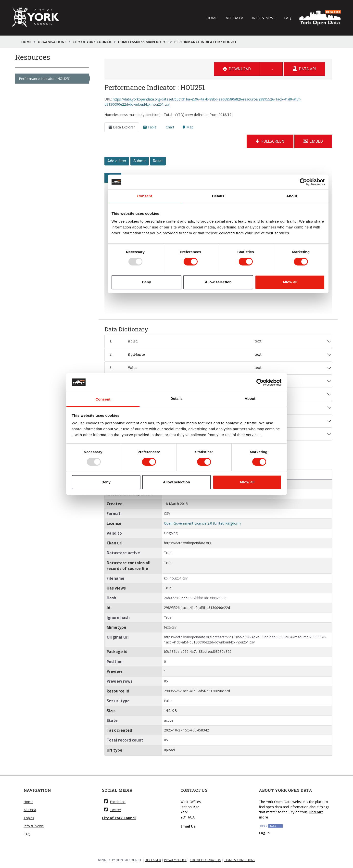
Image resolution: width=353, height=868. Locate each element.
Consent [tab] (103, 399)
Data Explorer (122, 127)
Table (150, 127)
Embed (313, 141)
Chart (170, 127)
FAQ (288, 18)
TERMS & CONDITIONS (240, 860)
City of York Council (92, 42)
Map (188, 127)
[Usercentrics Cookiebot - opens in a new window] (260, 382)
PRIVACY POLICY (175, 860)
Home (212, 18)
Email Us (188, 826)
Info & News (264, 18)
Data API (304, 69)
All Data (234, 18)
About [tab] (250, 398)
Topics (29, 818)
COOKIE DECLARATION (205, 860)
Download (237, 69)
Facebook (115, 802)
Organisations (52, 42)
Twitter (113, 810)
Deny (106, 482)
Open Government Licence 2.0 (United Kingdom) (202, 523)
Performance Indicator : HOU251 (205, 42)
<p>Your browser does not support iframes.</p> (218, 234)
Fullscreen (270, 141)
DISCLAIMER (153, 860)
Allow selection (177, 482)
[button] (271, 69)
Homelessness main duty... (143, 42)
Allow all (247, 482)
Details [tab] (176, 398)
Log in (264, 833)
